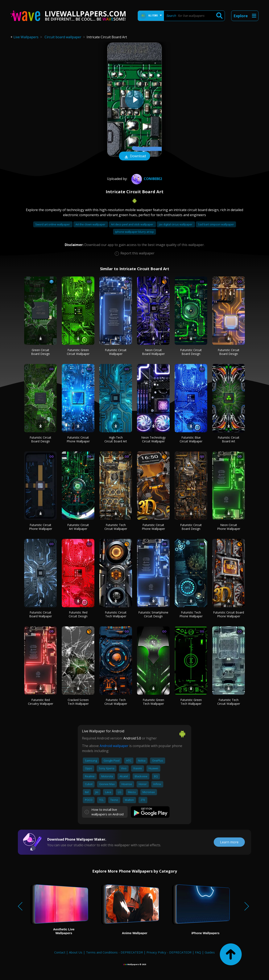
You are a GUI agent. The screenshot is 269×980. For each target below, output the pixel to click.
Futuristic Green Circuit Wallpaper (78, 352)
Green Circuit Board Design (40, 352)
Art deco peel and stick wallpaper (132, 224)
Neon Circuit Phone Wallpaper (229, 527)
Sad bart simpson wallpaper (216, 224)
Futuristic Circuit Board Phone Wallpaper (229, 614)
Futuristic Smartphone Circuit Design (153, 614)
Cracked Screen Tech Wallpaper (78, 702)
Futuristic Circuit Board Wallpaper (41, 614)
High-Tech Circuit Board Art (116, 439)
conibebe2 (146, 179)
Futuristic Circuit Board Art (229, 439)
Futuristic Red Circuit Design (78, 614)
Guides (210, 952)
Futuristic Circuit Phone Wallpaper (78, 439)
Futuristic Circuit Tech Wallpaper (116, 614)
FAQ (198, 952)
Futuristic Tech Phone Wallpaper (191, 614)
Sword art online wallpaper (53, 224)
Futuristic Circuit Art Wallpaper (78, 527)
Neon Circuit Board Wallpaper (153, 352)
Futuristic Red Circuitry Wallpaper (41, 702)
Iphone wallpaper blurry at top (134, 232)
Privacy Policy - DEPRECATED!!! (169, 952)
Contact (60, 952)
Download (134, 156)
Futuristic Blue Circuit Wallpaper (191, 439)
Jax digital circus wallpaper (176, 224)
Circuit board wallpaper (63, 37)
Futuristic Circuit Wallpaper (116, 352)
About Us (76, 952)
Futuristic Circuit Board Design (191, 352)
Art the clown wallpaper (91, 224)
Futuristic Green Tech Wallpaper (153, 702)
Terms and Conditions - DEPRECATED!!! (114, 952)
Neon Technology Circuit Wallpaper (153, 439)
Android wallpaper (114, 746)
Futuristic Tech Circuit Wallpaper (116, 527)
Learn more (229, 842)
